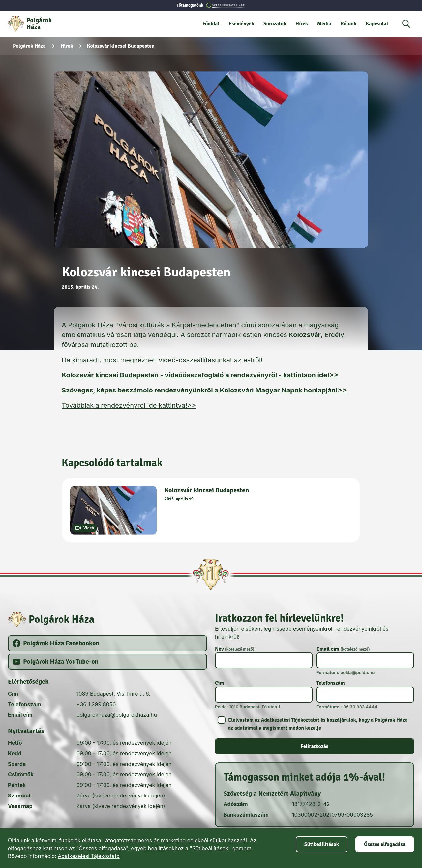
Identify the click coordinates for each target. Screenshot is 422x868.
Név (235, 649)
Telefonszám (331, 683)
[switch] (315, 724)
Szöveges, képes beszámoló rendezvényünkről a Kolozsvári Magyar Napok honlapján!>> (204, 390)
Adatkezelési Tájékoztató (89, 856)
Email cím (343, 649)
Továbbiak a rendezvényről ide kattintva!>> (129, 405)
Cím (219, 683)
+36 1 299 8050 (96, 704)
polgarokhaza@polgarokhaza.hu (117, 715)
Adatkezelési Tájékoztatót (290, 720)
